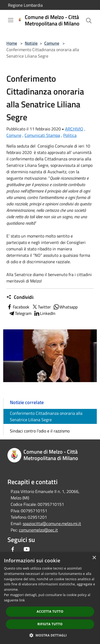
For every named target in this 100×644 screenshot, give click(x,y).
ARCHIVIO (74, 129)
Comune (52, 43)
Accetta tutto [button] (50, 611)
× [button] (94, 558)
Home (12, 43)
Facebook (18, 307)
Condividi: (20, 297)
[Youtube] (27, 549)
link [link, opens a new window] (22, 600)
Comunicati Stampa (42, 135)
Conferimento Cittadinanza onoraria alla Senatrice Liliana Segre (46, 416)
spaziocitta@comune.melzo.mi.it (52, 524)
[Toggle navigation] (11, 20)
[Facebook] (13, 549)
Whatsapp (65, 307)
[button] (50, 635)
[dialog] (50, 598)
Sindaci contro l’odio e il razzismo (40, 431)
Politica (70, 135)
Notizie (31, 43)
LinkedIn (45, 313)
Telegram (20, 313)
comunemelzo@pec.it (38, 530)
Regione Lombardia (25, 5)
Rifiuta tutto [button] (50, 624)
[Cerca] (89, 21)
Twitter (41, 307)
